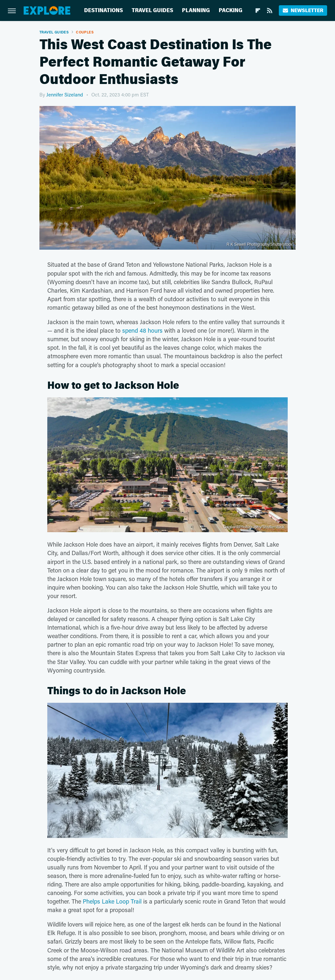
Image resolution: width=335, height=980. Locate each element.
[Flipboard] (258, 10)
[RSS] (270, 10)
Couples (85, 32)
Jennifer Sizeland (65, 94)
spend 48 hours (142, 330)
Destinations (103, 10)
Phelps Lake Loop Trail (112, 901)
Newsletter (303, 10)
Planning (196, 10)
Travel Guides (152, 10)
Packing (231, 10)
